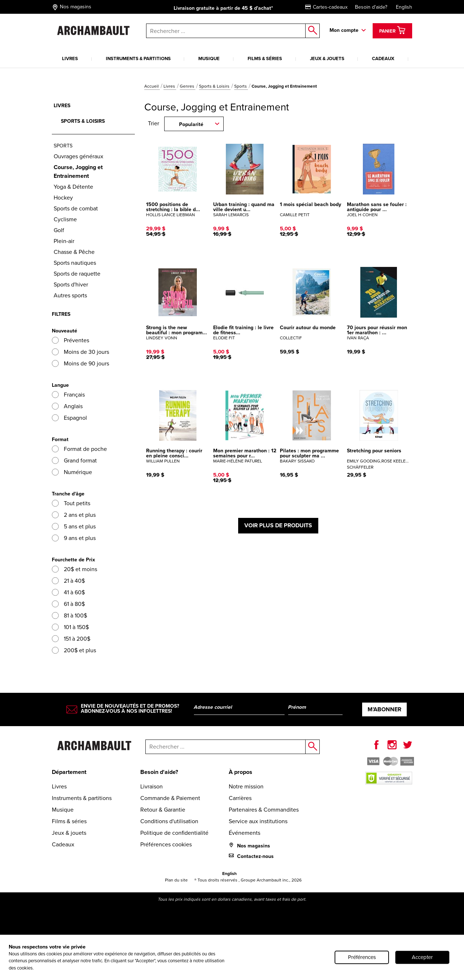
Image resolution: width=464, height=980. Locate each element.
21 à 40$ (68, 581)
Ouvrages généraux (78, 156)
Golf (59, 230)
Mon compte (344, 30)
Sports (241, 86)
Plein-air (64, 241)
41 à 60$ (68, 592)
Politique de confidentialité (174, 833)
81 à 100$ (69, 615)
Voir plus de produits (278, 525)
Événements (245, 833)
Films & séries (265, 58)
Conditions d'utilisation (169, 821)
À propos (241, 772)
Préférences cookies (166, 844)
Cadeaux (383, 58)
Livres (70, 58)
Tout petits (71, 503)
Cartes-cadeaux (326, 7)
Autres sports (70, 295)
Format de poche (79, 449)
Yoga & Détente (73, 187)
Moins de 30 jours (80, 352)
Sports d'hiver (71, 284)
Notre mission (246, 786)
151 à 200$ (71, 639)
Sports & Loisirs (215, 86)
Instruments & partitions (138, 58)
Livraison (152, 786)
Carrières (240, 798)
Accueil (152, 86)
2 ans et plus (74, 515)
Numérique (72, 472)
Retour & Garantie (163, 810)
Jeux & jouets (327, 58)
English (404, 7)
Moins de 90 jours (80, 363)
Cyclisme (65, 219)
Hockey (63, 198)
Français (68, 395)
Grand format (74, 460)
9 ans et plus (74, 538)
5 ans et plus (74, 526)
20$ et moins (74, 569)
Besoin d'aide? (371, 7)
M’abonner (384, 709)
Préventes (71, 340)
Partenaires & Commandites (264, 810)
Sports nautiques (75, 263)
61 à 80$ (68, 604)
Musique (209, 58)
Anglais (67, 406)
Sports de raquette (77, 274)
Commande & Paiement (170, 798)
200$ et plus (74, 650)
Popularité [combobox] (191, 124)
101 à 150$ (70, 627)
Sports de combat (76, 208)
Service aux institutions (258, 821)
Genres (188, 86)
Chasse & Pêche (74, 252)
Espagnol (69, 418)
